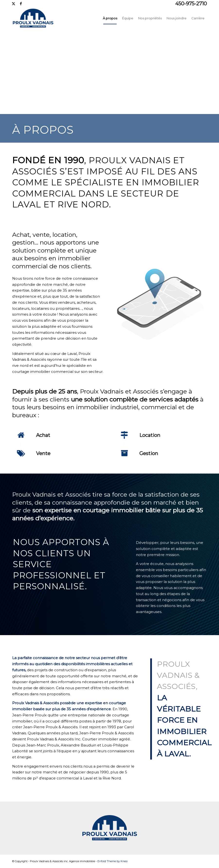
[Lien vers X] (13, 4)
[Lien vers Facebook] (21, 4)
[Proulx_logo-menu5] (43, 18)
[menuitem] (110, 18)
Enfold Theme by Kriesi (113, 861)
